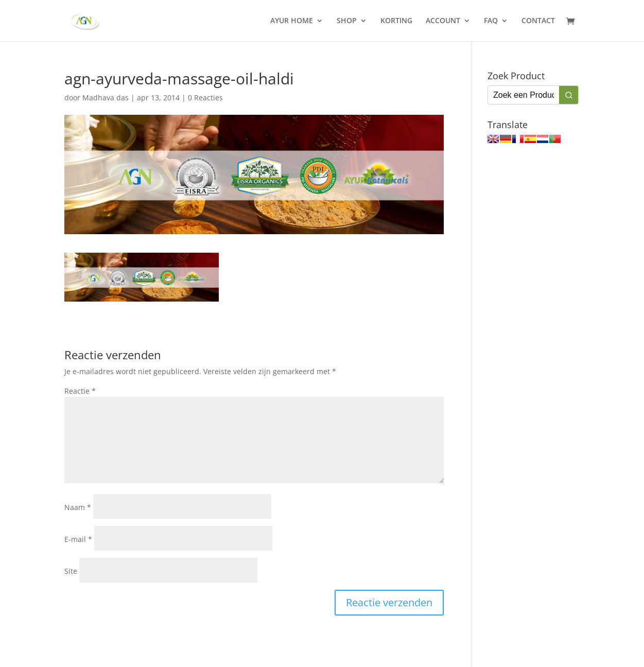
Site (71, 571)
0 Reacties (205, 98)
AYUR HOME (292, 21)
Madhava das (106, 98)
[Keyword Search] (524, 95)
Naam (78, 507)
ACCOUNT (443, 21)
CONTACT (538, 21)
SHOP (347, 21)
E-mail (78, 539)
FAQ (491, 21)
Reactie (80, 391)
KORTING (396, 21)
